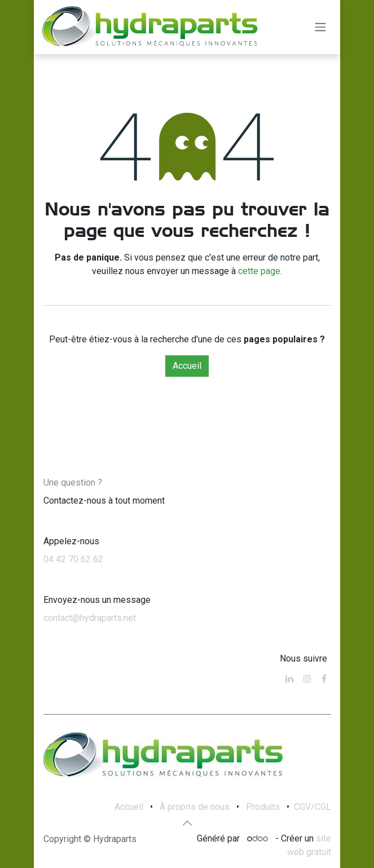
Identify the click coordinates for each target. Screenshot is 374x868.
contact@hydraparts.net (90, 618)
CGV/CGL (313, 807)
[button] (187, 823)
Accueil (187, 366)
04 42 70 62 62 (73, 559)
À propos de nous (195, 807)
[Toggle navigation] (320, 27)
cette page (259, 271)
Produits (263, 807)
